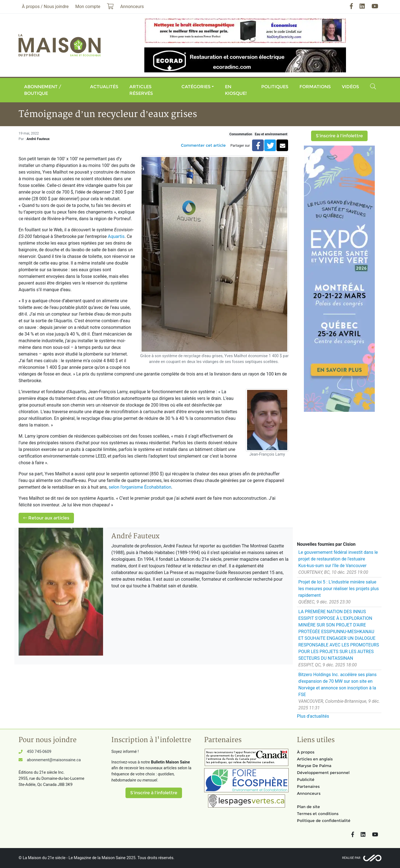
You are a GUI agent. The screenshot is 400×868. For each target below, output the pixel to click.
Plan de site (308, 807)
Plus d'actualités (313, 716)
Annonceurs (309, 793)
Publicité (306, 780)
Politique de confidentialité (324, 821)
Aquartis (116, 236)
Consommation (241, 134)
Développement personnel (323, 773)
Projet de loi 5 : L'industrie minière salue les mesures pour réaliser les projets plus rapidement (339, 589)
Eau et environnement (271, 134)
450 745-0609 (39, 752)
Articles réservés (141, 90)
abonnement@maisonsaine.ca (54, 760)
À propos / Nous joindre (45, 7)
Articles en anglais (315, 759)
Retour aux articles (46, 518)
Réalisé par (351, 858)
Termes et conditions (318, 814)
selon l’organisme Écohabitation (140, 487)
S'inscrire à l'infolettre (339, 136)
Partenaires (308, 786)
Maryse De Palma (314, 766)
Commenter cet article (203, 145)
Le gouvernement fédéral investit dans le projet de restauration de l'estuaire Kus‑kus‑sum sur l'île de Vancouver (338, 559)
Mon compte (88, 7)
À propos (306, 752)
